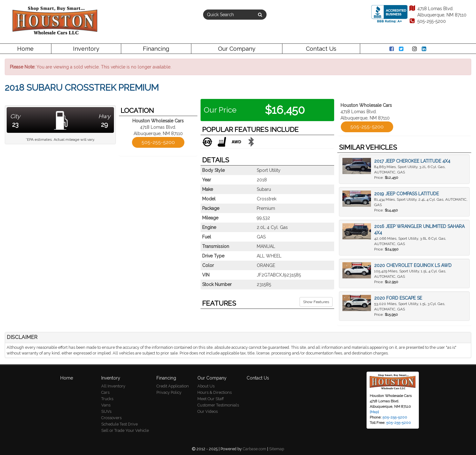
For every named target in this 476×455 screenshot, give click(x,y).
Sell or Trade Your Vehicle (125, 430)
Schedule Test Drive (119, 424)
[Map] (374, 412)
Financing (156, 49)
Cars (105, 392)
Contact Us (321, 49)
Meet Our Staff (211, 399)
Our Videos (208, 411)
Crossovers (111, 418)
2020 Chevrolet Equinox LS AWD (413, 265)
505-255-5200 (427, 21)
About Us (206, 386)
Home (25, 49)
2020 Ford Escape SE (398, 298)
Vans (106, 405)
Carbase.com (255, 449)
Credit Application (173, 386)
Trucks (107, 399)
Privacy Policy (169, 392)
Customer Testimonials (218, 405)
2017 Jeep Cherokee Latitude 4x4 (412, 161)
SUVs (106, 411)
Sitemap (277, 449)
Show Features (316, 302)
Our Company (237, 49)
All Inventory (113, 386)
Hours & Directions (215, 392)
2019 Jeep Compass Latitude (407, 194)
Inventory (86, 49)
